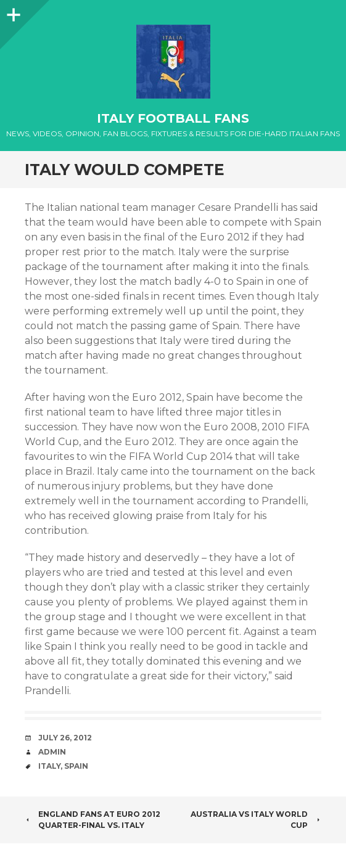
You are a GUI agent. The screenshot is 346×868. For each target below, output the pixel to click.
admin (52, 752)
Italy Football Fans (173, 118)
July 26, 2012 (65, 738)
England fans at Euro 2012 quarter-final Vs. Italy (93, 820)
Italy (49, 766)
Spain (76, 766)
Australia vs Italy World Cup (256, 820)
